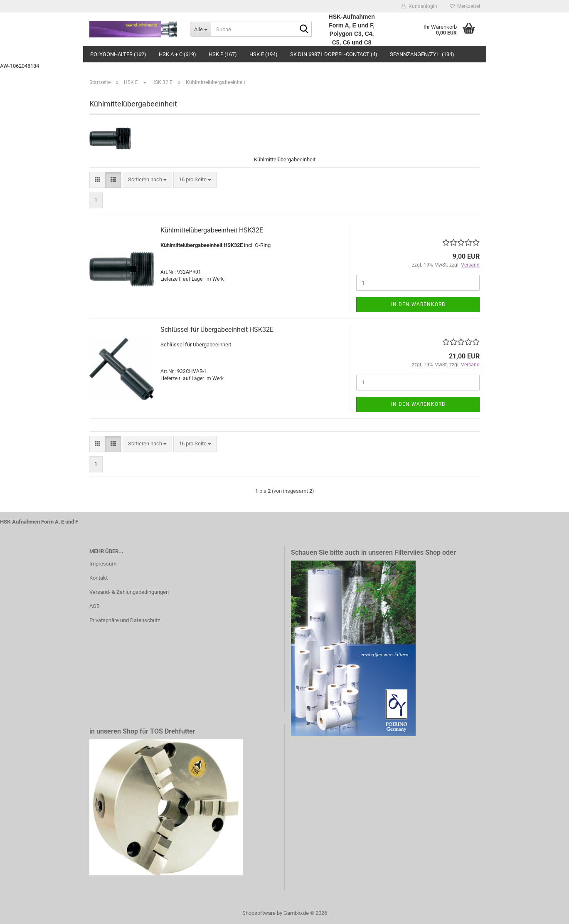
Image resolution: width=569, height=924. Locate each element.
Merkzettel (465, 6)
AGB (95, 606)
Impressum (103, 564)
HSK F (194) (264, 54)
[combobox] (147, 180)
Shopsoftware (259, 913)
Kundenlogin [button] (419, 6)
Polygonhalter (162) (118, 54)
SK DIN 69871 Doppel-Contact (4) (334, 54)
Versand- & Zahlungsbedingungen (129, 592)
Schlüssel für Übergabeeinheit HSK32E (217, 330)
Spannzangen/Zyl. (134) (422, 54)
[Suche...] (200, 29)
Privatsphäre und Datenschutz (125, 620)
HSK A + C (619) (177, 54)
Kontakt (99, 578)
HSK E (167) (223, 54)
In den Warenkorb (418, 304)
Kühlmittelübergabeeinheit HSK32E (212, 230)
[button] (97, 180)
